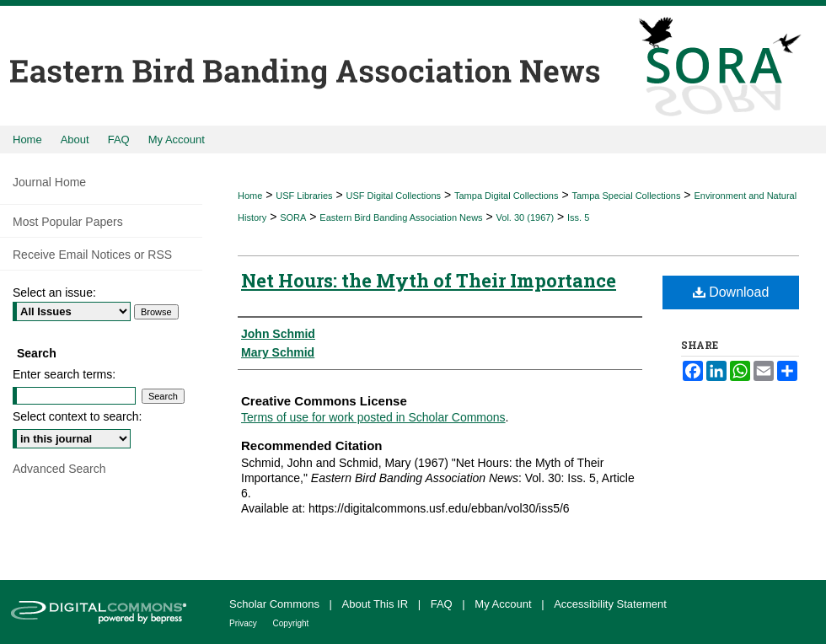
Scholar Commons (276, 604)
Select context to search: (77, 416)
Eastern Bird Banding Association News (401, 217)
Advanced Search (59, 469)
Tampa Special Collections (626, 196)
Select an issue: (54, 292)
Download (731, 292)
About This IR (377, 604)
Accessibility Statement (610, 604)
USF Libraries (304, 196)
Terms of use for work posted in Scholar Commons (373, 417)
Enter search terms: (64, 374)
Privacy (244, 623)
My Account (504, 604)
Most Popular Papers (68, 222)
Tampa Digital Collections (507, 196)
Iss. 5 (578, 217)
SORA (293, 217)
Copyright (291, 623)
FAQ (443, 604)
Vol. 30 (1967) (526, 217)
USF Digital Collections (394, 196)
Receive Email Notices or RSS (92, 255)
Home (250, 196)
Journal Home (49, 182)
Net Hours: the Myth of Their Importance (429, 280)
